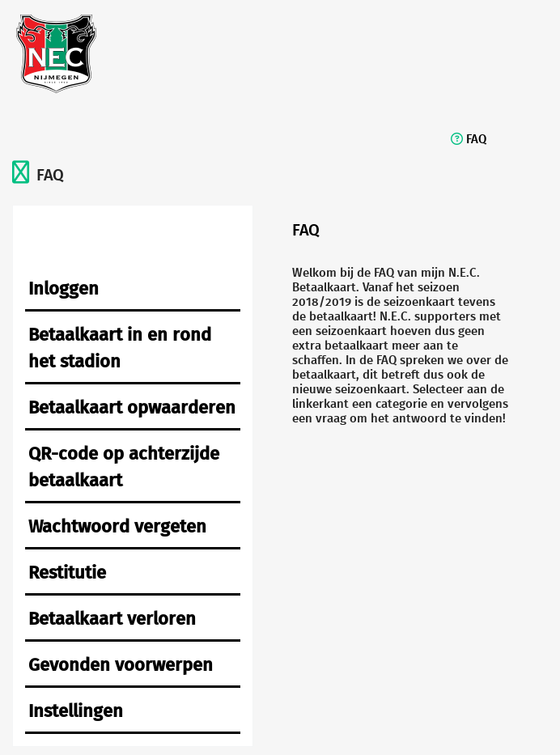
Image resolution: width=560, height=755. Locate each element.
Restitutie (67, 572)
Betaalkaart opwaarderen (132, 407)
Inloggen (64, 288)
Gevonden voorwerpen (121, 664)
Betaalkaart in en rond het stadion (120, 347)
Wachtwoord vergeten (117, 526)
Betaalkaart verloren (112, 618)
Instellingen (76, 710)
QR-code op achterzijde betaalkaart (124, 466)
